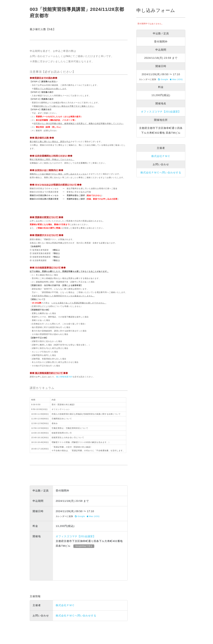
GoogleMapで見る (84, 546)
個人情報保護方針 (64, 377)
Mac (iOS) (93, 516)
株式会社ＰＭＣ (65, 605)
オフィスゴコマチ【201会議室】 (76, 536)
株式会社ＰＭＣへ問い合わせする (76, 616)
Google (80, 516)
